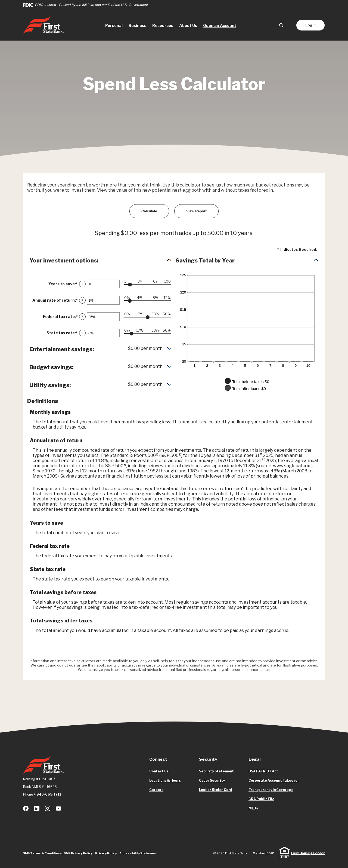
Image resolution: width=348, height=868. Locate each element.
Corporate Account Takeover (274, 781)
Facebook (26, 808)
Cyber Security (212, 780)
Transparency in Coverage (271, 790)
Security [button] (208, 759)
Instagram (48, 808)
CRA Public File (261, 799)
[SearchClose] (281, 25)
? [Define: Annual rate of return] (83, 300)
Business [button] (137, 25)
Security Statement (216, 771)
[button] (101, 261)
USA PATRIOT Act (263, 771)
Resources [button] (163, 25)
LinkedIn (37, 808)
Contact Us (159, 771)
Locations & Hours (165, 780)
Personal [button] (114, 25)
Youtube (58, 808)
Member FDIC (263, 853)
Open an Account (221, 25)
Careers (156, 790)
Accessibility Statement (139, 853)
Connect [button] (158, 759)
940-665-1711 (49, 794)
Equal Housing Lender (308, 853)
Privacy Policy (106, 853)
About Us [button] (188, 25)
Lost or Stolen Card (216, 790)
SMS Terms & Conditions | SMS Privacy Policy (58, 853)
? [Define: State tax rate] (83, 333)
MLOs (253, 808)
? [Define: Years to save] (83, 284)
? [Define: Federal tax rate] (83, 317)
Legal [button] (254, 759)
